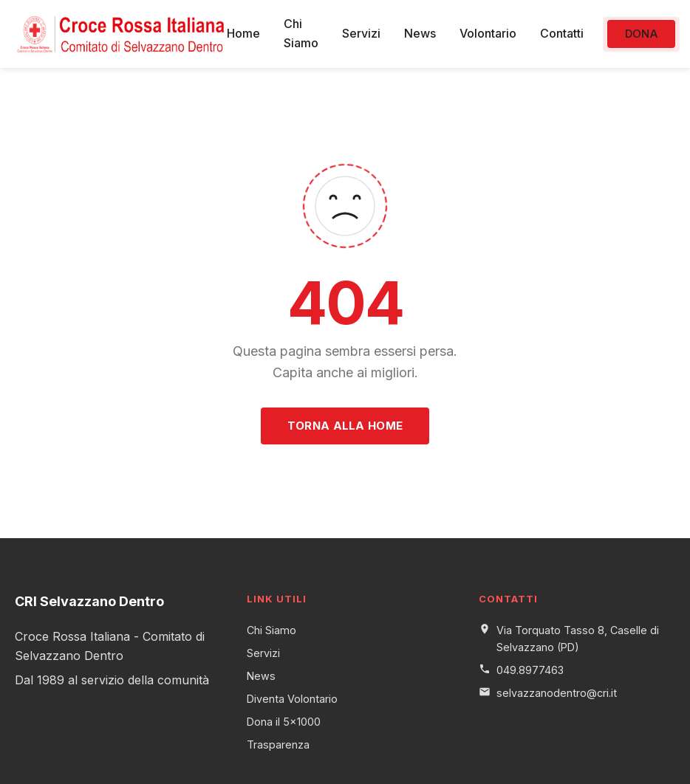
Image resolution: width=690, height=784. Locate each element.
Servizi (263, 653)
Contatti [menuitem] (562, 33)
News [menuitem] (420, 33)
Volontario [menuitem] (488, 33)
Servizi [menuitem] (361, 33)
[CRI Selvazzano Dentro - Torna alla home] (121, 34)
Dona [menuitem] (641, 34)
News (261, 676)
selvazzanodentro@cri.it (557, 693)
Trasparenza (278, 745)
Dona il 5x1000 (284, 722)
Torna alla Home (345, 426)
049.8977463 (530, 670)
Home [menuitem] (243, 33)
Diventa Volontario (292, 699)
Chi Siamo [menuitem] (301, 33)
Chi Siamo (271, 630)
